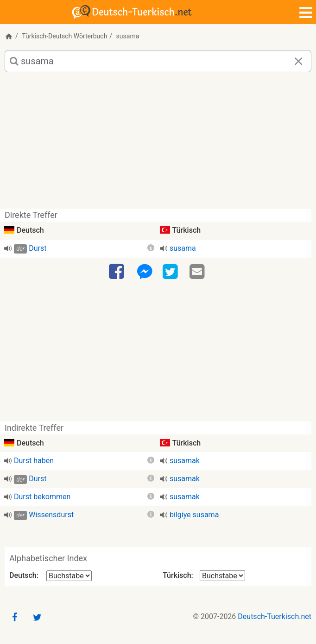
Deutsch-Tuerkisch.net (275, 616)
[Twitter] (171, 272)
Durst (38, 248)
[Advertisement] (158, 144)
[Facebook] (118, 272)
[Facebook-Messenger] (145, 272)
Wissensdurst (51, 515)
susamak (185, 461)
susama (183, 248)
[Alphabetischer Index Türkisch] (222, 576)
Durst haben (34, 461)
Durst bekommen (42, 497)
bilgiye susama (194, 515)
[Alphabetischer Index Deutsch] (69, 576)
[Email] (198, 272)
